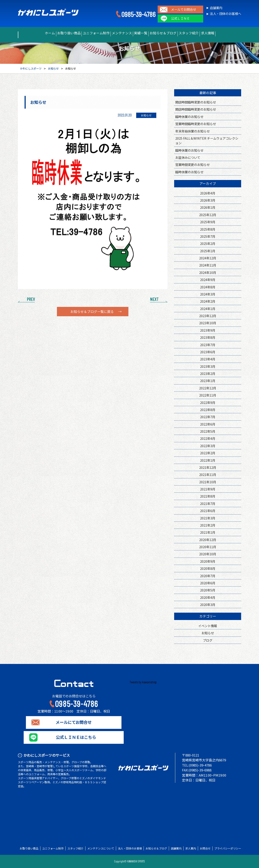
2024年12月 (208, 258)
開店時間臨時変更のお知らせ (196, 102)
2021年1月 (208, 532)
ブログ (208, 640)
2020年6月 (208, 583)
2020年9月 (208, 561)
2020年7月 (208, 576)
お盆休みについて (188, 157)
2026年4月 (208, 193)
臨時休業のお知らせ (189, 117)
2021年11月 (208, 474)
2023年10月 (208, 323)
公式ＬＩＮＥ (180, 18)
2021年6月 (208, 511)
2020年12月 (208, 540)
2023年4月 (208, 359)
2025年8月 (208, 229)
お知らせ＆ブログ (172, 33)
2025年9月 (208, 222)
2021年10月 (208, 482)
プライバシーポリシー (228, 848)
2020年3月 (208, 604)
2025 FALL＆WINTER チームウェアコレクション (207, 141)
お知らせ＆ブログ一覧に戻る (92, 312)
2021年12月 (208, 467)
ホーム (29, 33)
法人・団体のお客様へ (226, 14)
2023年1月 (208, 381)
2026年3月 (208, 200)
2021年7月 (208, 503)
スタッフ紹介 (203, 33)
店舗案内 (216, 8)
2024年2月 (208, 301)
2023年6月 (208, 352)
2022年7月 (208, 417)
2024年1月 (208, 309)
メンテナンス (119, 33)
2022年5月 (208, 431)
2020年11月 (208, 547)
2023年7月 (208, 345)
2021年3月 (208, 518)
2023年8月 (208, 337)
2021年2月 (208, 525)
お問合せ (205, 848)
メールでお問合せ (184, 9)
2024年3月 (208, 294)
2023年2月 (208, 373)
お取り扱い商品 (54, 33)
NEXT (154, 299)
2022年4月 (208, 438)
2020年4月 (208, 597)
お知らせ (208, 633)
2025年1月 (208, 251)
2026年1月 (208, 207)
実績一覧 (144, 33)
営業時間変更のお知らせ (192, 164)
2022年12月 (208, 388)
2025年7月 (208, 236)
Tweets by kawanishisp (143, 682)
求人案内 (191, 848)
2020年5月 (208, 590)
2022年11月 (208, 395)
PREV (31, 299)
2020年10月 (208, 554)
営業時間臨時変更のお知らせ (196, 124)
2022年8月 (208, 410)
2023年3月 (208, 366)
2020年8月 (208, 568)
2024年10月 (208, 272)
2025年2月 (208, 243)
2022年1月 (208, 460)
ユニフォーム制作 (87, 33)
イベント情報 (208, 626)
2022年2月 (208, 453)
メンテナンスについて (101, 848)
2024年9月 (208, 280)
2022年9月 (208, 402)
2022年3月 (208, 446)
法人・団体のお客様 (130, 848)
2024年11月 (208, 265)
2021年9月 (208, 489)
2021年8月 (208, 496)
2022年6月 (208, 424)
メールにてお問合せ (74, 722)
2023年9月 (208, 330)
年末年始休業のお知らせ (192, 131)
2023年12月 (208, 316)
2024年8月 (208, 287)
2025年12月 (208, 215)
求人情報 (228, 33)
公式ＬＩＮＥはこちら (74, 737)
